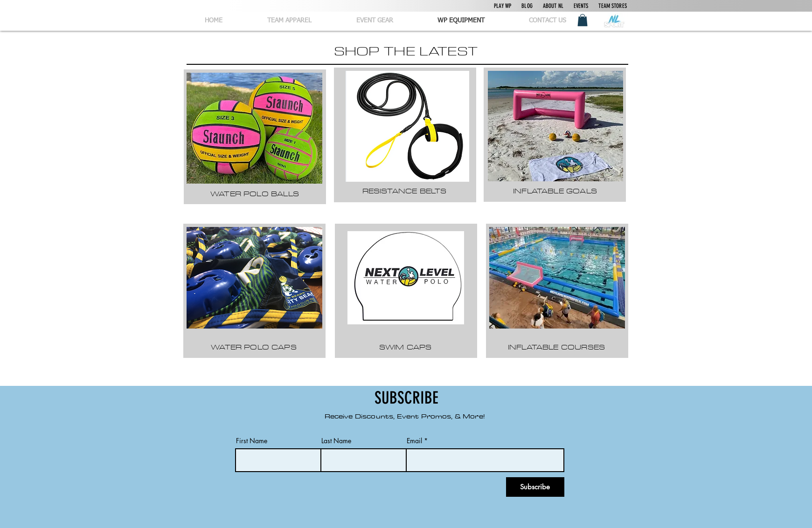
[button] (583, 20)
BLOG (527, 6)
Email (414, 441)
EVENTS (581, 6)
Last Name (336, 441)
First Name (252, 441)
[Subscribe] (535, 487)
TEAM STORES (612, 6)
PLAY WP (503, 6)
